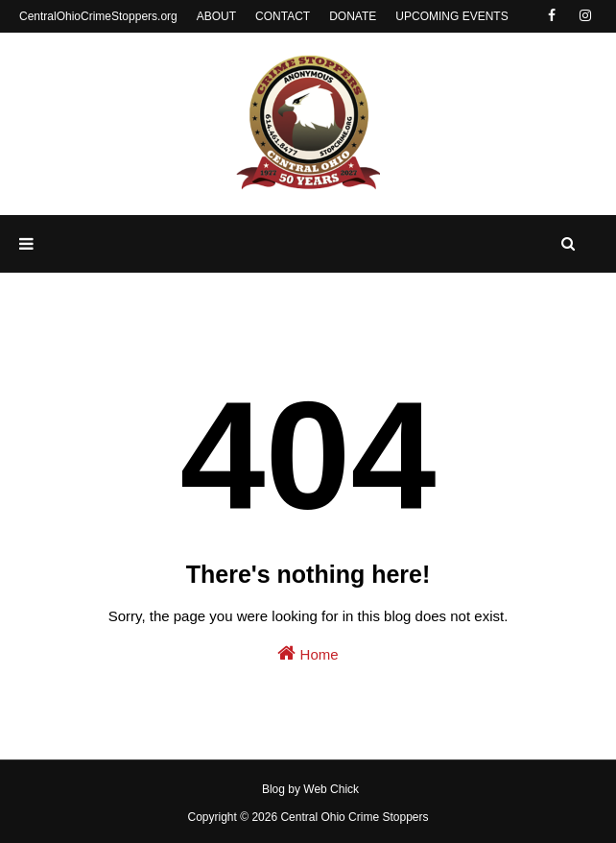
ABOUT (216, 16)
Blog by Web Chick (310, 789)
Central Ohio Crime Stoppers (354, 817)
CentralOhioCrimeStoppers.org (98, 16)
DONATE (353, 16)
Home (308, 653)
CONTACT (283, 16)
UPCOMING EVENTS (451, 16)
